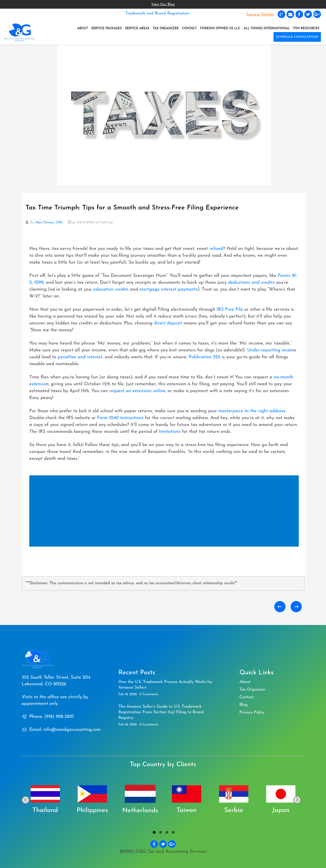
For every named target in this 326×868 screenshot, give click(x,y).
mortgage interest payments (168, 289)
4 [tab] (173, 833)
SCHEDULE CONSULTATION (297, 37)
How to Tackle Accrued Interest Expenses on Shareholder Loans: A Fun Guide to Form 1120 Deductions (280, 607)
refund (216, 249)
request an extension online (137, 391)
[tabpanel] (45, 800)
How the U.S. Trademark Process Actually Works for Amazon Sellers (166, 685)
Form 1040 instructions (120, 418)
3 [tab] (166, 833)
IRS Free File (230, 310)
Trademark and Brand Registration (157, 13)
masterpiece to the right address (252, 411)
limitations (170, 432)
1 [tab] (153, 833)
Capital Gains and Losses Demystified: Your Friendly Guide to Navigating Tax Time (296, 607)
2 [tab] (160, 833)
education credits (111, 289)
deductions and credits (251, 283)
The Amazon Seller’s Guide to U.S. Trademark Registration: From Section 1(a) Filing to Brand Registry (161, 712)
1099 (39, 283)
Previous (25, 800)
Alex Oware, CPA (49, 223)
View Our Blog (163, 4)
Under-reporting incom (270, 350)
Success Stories (260, 15)
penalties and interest (80, 357)
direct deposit (169, 323)
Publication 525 (205, 357)
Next (297, 800)
